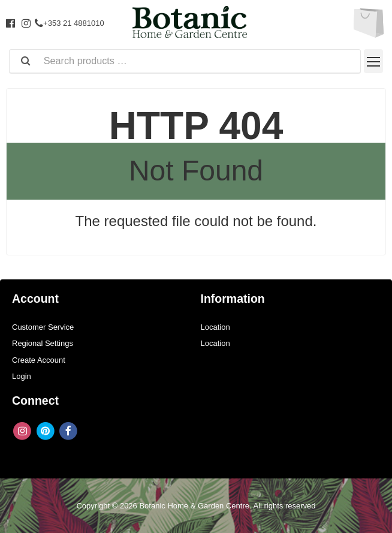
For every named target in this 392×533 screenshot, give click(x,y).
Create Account (39, 360)
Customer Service (43, 327)
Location (215, 327)
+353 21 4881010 (70, 23)
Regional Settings (43, 343)
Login (22, 376)
